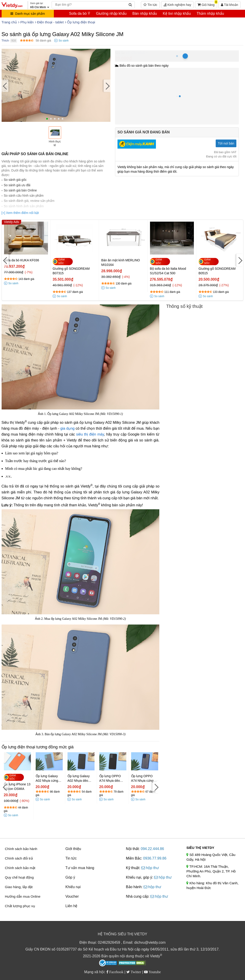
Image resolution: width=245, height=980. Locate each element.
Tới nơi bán (226, 143)
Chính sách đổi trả (19, 858)
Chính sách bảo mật (20, 868)
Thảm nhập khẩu (210, 13)
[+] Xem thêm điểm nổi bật (20, 213)
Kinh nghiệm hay (177, 5)
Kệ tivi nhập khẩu (177, 13)
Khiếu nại (73, 887)
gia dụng (68, 428)
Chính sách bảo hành (21, 849)
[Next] (107, 86)
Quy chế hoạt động (19, 877)
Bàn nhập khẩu (145, 13)
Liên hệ (71, 906)
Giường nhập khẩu (111, 13)
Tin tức (150, 5)
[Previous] (5, 86)
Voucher (72, 896)
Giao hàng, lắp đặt (19, 887)
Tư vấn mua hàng (80, 868)
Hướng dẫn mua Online (23, 896)
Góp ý (70, 877)
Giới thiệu (73, 849)
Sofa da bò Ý (80, 13)
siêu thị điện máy (90, 434)
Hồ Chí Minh (135, 53)
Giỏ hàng (207, 4)
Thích (5, 40)
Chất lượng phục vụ (20, 906)
